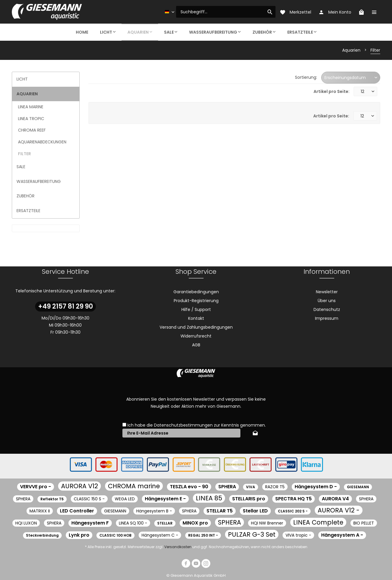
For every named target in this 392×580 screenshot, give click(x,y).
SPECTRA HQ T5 (293, 499)
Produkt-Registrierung (196, 301)
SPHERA (227, 487)
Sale (21, 167)
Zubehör (26, 196)
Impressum (327, 318)
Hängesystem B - (154, 511)
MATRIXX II (40, 511)
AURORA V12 (79, 486)
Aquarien (27, 94)
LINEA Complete (318, 522)
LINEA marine (31, 107)
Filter (24, 154)
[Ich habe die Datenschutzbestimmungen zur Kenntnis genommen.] (124, 425)
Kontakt (196, 318)
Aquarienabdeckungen (42, 142)
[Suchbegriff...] (226, 12)
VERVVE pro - (36, 487)
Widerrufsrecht (196, 336)
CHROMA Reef (32, 130)
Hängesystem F (90, 523)
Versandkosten (178, 547)
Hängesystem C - (160, 535)
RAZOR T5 (275, 487)
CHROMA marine (134, 486)
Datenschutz (327, 309)
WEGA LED (125, 499)
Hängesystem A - (342, 535)
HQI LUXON (26, 523)
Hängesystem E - (165, 499)
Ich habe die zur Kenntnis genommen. (197, 425)
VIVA (251, 487)
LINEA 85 (209, 498)
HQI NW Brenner (267, 523)
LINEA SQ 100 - (133, 523)
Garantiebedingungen (196, 292)
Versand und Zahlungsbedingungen (196, 327)
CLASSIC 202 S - (293, 511)
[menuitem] (226, 12)
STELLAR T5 (220, 511)
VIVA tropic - (298, 535)
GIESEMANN (358, 487)
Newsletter (327, 292)
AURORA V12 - (339, 510)
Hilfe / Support (196, 309)
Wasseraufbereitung (39, 181)
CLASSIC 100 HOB (115, 535)
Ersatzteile (28, 211)
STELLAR (165, 523)
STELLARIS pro (249, 499)
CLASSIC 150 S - (89, 499)
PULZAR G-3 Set (252, 534)
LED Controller (77, 511)
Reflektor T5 (52, 499)
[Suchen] (270, 12)
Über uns (327, 301)
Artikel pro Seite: (332, 91)
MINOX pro (195, 523)
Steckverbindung (42, 535)
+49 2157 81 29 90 (65, 306)
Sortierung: (306, 77)
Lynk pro (79, 535)
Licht (22, 79)
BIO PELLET (364, 523)
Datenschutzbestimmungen (183, 425)
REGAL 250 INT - (203, 535)
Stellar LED (255, 511)
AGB (196, 345)
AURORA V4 (335, 499)
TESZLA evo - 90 (189, 487)
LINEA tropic (31, 119)
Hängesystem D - (316, 487)
